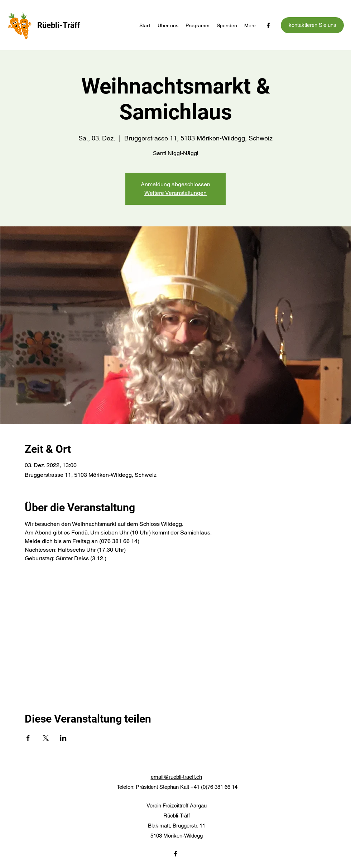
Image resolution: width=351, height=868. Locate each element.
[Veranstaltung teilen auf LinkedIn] (63, 738)
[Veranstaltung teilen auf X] (46, 738)
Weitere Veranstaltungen (175, 193)
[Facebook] (268, 25)
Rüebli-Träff (59, 25)
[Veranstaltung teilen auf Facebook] (28, 738)
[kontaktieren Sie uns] (312, 25)
